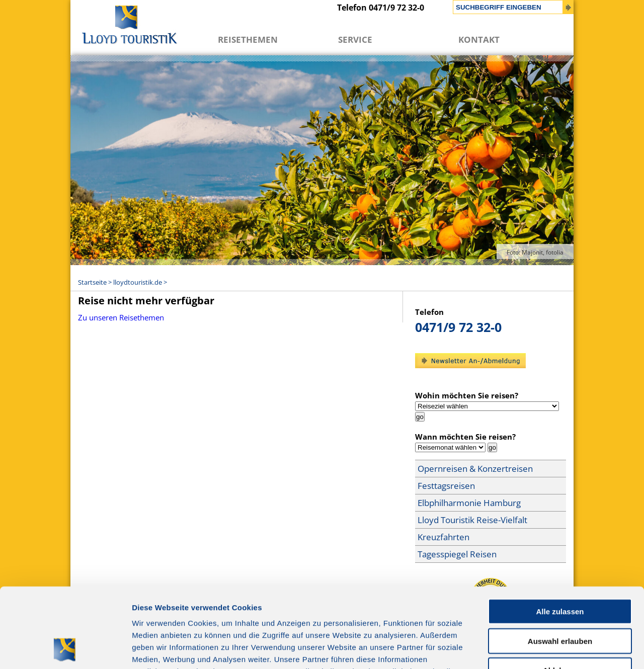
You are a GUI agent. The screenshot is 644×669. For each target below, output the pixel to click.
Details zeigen (535, 649)
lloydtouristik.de (138, 282)
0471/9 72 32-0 (458, 327)
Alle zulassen (560, 536)
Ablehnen (560, 595)
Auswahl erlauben (560, 566)
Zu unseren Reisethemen (121, 317)
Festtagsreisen (446, 486)
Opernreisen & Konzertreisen (475, 469)
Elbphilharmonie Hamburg (469, 503)
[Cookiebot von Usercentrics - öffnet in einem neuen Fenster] (65, 649)
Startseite (92, 282)
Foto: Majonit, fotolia (535, 252)
